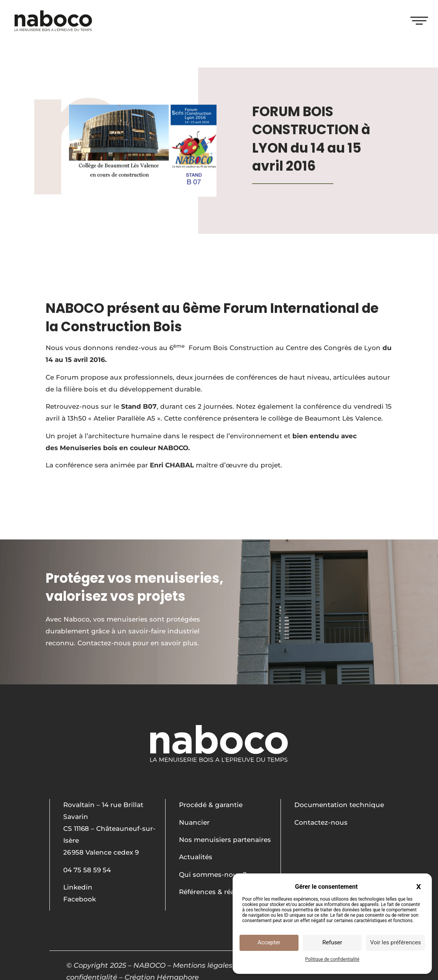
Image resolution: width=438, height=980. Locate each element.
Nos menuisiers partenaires (225, 840)
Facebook (80, 899)
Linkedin (78, 887)
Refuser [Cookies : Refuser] (332, 942)
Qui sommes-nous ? (213, 875)
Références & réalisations (221, 892)
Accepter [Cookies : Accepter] (269, 942)
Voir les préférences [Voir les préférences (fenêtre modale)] (395, 942)
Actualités (196, 857)
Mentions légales (203, 965)
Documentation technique (339, 805)
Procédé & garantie (211, 805)
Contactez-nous (321, 822)
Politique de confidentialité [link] (332, 959)
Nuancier (194, 822)
